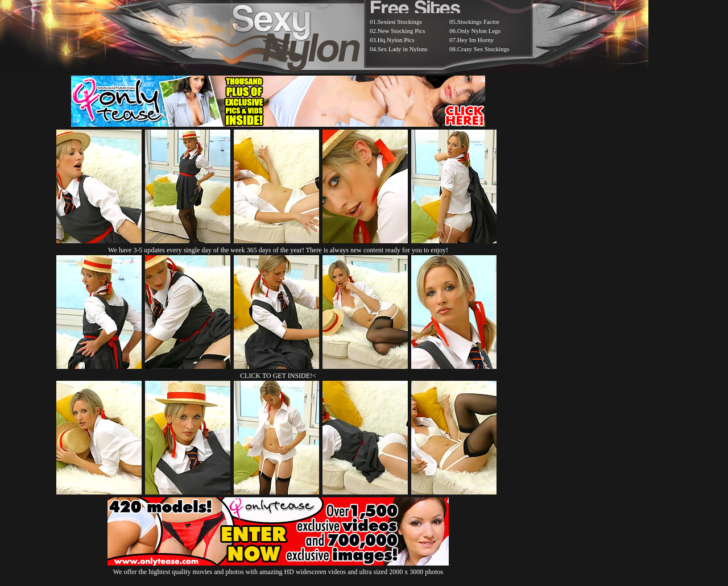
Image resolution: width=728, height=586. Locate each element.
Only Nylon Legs (479, 31)
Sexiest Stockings (400, 22)
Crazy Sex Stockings (483, 49)
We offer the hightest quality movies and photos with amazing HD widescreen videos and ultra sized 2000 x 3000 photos (278, 568)
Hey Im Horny (475, 40)
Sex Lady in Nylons (403, 49)
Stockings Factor (478, 22)
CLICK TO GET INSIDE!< (278, 376)
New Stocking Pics (402, 31)
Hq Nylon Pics (396, 40)
